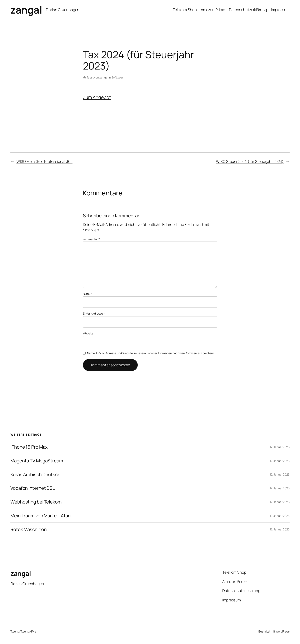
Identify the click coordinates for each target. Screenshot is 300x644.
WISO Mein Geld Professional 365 (44, 161)
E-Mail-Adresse (94, 313)
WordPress (283, 631)
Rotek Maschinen (29, 529)
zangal (26, 10)
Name (88, 294)
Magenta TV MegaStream (37, 461)
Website (88, 333)
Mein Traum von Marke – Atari (41, 516)
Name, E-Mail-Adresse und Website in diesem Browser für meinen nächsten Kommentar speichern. (151, 353)
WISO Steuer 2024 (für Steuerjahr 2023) (250, 161)
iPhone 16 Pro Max (29, 447)
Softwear (117, 77)
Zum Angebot (97, 97)
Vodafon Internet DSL (33, 488)
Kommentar (91, 239)
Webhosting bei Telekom (36, 502)
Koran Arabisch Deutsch (35, 475)
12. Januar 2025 (280, 447)
